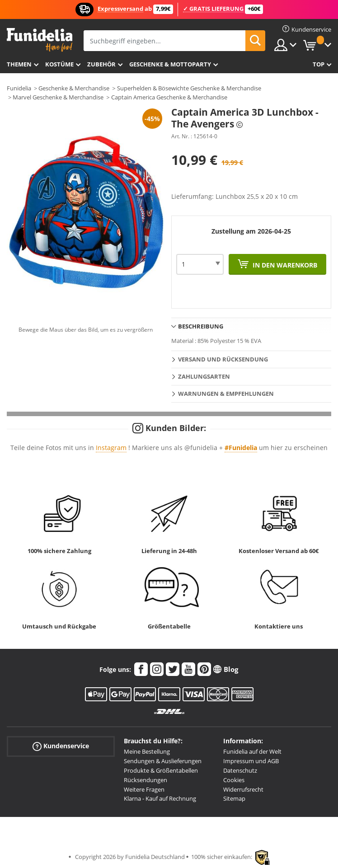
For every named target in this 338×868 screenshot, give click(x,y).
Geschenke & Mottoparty (170, 64)
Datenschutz (240, 770)
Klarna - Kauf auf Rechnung (160, 798)
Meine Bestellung (147, 751)
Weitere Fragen (144, 789)
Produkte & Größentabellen (161, 770)
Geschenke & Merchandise (74, 88)
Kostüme (59, 64)
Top (319, 64)
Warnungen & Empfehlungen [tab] (226, 394)
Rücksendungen (146, 780)
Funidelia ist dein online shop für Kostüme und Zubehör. (40, 40)
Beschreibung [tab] (201, 326)
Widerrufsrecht (243, 789)
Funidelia (19, 88)
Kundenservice (61, 746)
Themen (19, 64)
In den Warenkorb (284, 265)
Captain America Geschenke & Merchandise (169, 97)
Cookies (234, 780)
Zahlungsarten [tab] (204, 376)
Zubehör (101, 64)
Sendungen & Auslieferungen (163, 761)
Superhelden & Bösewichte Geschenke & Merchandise (189, 88)
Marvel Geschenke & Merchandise (58, 97)
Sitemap (234, 798)
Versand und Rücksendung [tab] (223, 359)
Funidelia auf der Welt (252, 751)
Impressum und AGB (251, 761)
